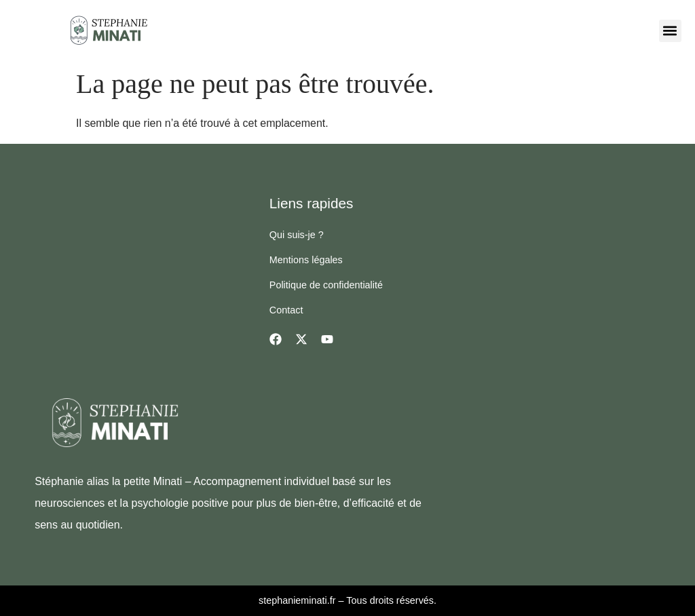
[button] (670, 31)
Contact (286, 310)
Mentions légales (306, 260)
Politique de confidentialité (326, 285)
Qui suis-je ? (297, 235)
